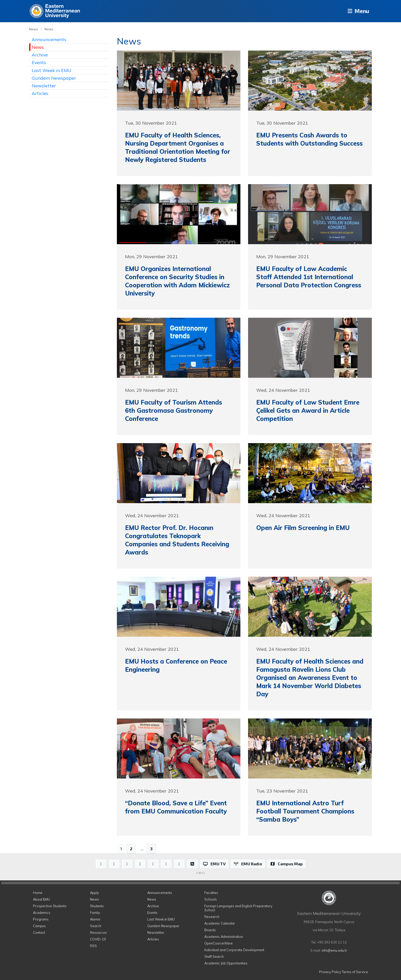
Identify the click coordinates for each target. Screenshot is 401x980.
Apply (94, 893)
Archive (40, 55)
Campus (39, 926)
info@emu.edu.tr (334, 950)
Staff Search (214, 957)
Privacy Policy (330, 972)
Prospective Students (50, 906)
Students (97, 906)
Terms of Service (355, 972)
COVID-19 (98, 939)
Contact (39, 932)
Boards (210, 930)
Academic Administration (224, 937)
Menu (357, 11)
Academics (42, 913)
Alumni (95, 919)
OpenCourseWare (219, 943)
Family (95, 913)
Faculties (211, 893)
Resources (98, 932)
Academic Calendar (220, 923)
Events (39, 62)
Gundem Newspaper (54, 78)
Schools (211, 899)
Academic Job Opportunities (226, 963)
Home (38, 893)
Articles (40, 93)
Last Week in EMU (52, 70)
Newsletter (44, 86)
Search (96, 926)
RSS (93, 946)
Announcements (49, 39)
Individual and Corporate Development (234, 950)
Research (212, 917)
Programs (41, 919)
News (34, 29)
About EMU (41, 899)
